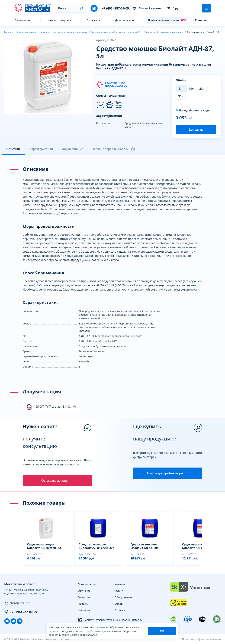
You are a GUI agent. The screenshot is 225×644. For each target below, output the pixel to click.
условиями (103, 627)
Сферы (119, 604)
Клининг (120, 584)
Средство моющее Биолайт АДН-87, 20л (197, 546)
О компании (22, 20)
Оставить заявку (57, 481)
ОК (162, 631)
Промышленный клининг (167, 20)
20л (202, 89)
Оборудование (124, 597)
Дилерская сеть (125, 20)
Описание (13, 149)
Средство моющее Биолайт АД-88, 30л (144, 546)
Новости (83, 604)
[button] (81, 8)
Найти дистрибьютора (168, 473)
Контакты (201, 20)
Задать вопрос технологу (114, 149)
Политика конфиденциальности (201, 639)
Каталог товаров (58, 20)
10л (191, 89)
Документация (73, 149)
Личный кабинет (148, 8)
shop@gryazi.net (17, 603)
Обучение (84, 591)
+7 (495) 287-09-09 (115, 8)
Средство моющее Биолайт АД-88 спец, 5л (44, 546)
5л (181, 89)
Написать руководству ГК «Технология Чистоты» (110, 620)
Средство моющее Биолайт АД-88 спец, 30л (97, 546)
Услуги (119, 591)
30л (181, 96)
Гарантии (84, 597)
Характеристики (41, 149)
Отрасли (92, 20)
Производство (87, 584)
